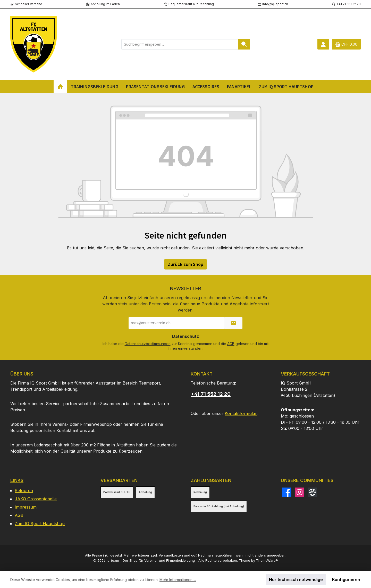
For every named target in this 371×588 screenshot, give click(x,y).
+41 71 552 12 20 (211, 394)
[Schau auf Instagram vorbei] (300, 492)
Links (17, 480)
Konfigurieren (346, 579)
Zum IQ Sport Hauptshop (40, 524)
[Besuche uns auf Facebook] (287, 492)
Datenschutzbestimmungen (148, 344)
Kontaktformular (241, 413)
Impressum (26, 507)
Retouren (24, 491)
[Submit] (233, 323)
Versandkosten (171, 555)
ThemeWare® (267, 560)
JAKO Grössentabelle (36, 499)
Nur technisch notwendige (296, 579)
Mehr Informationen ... (178, 580)
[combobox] (180, 44)
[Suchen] (244, 44)
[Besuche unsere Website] (312, 492)
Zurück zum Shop (185, 264)
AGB (231, 344)
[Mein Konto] (323, 44)
